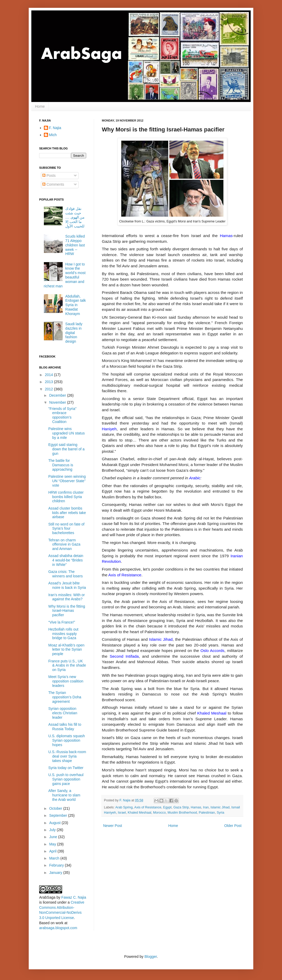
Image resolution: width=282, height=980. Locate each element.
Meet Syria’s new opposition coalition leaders (66, 681)
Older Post (233, 826)
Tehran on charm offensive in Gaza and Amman (64, 545)
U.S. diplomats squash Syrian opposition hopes (67, 740)
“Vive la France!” (62, 622)
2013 (49, 382)
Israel (122, 813)
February (57, 865)
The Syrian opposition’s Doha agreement (65, 697)
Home (40, 106)
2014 (49, 375)
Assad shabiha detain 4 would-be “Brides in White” (66, 560)
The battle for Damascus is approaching (61, 465)
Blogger (151, 957)
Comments (53, 184)
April (53, 851)
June (54, 837)
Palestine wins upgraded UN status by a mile (67, 433)
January (56, 873)
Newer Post (113, 826)
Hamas (196, 807)
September (58, 815)
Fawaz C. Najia (74, 897)
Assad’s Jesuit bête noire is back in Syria (67, 585)
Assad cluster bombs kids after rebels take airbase (67, 513)
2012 (49, 389)
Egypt (167, 807)
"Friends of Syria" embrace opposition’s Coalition (62, 415)
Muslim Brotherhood (182, 813)
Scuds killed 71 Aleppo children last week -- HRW (75, 245)
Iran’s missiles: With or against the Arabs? (67, 597)
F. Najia (126, 800)
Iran (206, 807)
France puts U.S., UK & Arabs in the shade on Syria (67, 666)
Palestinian (207, 813)
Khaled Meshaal (139, 813)
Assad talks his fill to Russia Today (65, 727)
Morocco (159, 813)
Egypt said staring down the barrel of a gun (66, 449)
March (55, 858)
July (53, 830)
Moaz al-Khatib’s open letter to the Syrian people (66, 650)
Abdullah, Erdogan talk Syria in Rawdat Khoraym (76, 305)
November (58, 402)
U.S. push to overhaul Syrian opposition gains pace (66, 779)
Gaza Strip (181, 807)
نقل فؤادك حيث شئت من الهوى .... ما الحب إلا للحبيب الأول (75, 217)
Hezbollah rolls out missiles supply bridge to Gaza (63, 634)
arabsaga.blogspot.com (58, 928)
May (53, 844)
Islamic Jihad (220, 807)
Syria (221, 813)
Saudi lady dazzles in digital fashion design (74, 333)
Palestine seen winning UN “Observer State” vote (67, 481)
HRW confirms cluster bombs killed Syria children (66, 497)
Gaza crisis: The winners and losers (66, 574)
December (58, 395)
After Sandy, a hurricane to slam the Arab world (64, 795)
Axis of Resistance (148, 807)
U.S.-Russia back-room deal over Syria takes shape (67, 756)
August (55, 823)
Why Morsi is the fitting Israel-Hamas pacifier (67, 611)
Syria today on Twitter (66, 768)
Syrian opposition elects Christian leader (63, 713)
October (56, 808)
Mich (53, 135)
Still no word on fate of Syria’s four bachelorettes (66, 529)
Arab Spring (124, 807)
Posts (49, 176)
